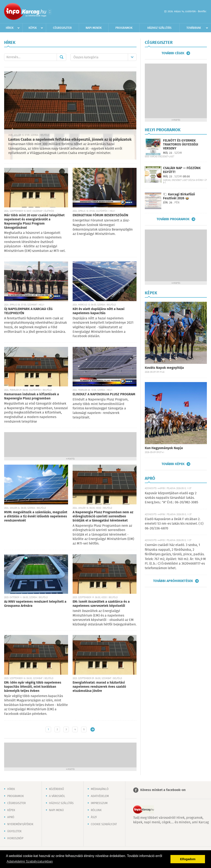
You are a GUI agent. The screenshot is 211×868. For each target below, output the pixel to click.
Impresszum (99, 803)
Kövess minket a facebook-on (163, 790)
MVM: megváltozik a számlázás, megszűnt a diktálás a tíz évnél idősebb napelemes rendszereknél (36, 516)
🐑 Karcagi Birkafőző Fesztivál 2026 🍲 (179, 196)
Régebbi (93, 729)
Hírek (10, 28)
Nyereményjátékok (20, 824)
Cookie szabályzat (104, 824)
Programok (124, 28)
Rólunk (96, 810)
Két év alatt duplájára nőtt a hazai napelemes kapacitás (99, 311)
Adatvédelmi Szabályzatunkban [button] (30, 861)
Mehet (61, 57)
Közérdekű (56, 789)
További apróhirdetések (173, 581)
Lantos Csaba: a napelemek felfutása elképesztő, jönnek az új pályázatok (70, 140)
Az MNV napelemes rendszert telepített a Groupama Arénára (35, 604)
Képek (33, 28)
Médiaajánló (100, 789)
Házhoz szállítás (159, 28)
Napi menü (56, 810)
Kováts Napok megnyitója (164, 368)
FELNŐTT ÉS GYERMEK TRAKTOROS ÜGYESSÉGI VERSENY (181, 145)
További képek (173, 464)
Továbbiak (194, 28)
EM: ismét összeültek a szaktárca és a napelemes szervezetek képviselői (101, 604)
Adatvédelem (100, 796)
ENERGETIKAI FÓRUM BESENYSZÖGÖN (100, 215)
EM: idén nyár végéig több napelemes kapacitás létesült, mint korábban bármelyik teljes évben (33, 687)
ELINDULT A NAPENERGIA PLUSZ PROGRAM (104, 394)
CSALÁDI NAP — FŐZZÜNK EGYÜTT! (182, 170)
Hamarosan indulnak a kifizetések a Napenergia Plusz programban (32, 396)
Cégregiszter (62, 28)
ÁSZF (94, 817)
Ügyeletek (14, 831)
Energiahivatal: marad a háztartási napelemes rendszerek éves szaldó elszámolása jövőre (99, 687)
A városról (57, 796)
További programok (173, 219)
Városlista (50, 12)
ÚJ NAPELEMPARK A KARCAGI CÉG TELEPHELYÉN (28, 311)
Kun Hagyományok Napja (164, 448)
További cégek (173, 53)
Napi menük (94, 28)
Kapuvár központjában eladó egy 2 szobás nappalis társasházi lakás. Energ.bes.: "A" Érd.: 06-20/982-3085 (171, 498)
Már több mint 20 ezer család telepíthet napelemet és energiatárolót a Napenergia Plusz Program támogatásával (34, 222)
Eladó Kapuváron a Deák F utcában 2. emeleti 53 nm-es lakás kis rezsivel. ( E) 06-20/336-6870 (174, 524)
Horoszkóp (15, 838)
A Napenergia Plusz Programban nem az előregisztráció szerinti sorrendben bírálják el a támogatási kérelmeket (103, 516)
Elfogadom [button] (188, 859)
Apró (11, 817)
